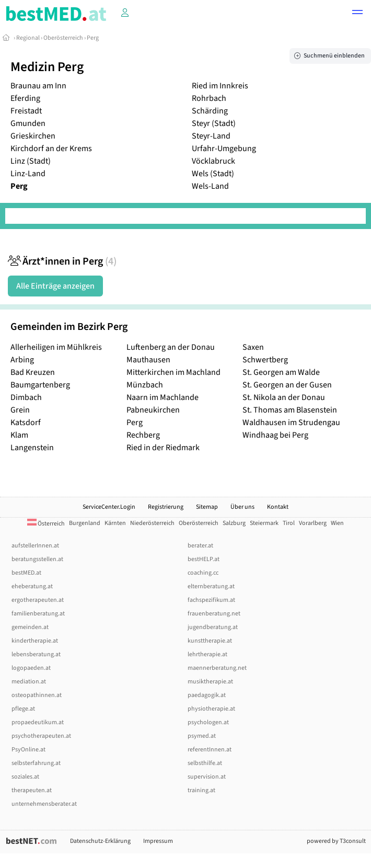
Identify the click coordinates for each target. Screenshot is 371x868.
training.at (201, 790)
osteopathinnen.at (37, 695)
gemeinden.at (30, 627)
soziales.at (25, 777)
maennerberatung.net (217, 668)
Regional (28, 38)
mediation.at (29, 682)
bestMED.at (26, 573)
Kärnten (115, 523)
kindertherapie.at (35, 641)
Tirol (289, 523)
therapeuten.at (32, 790)
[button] (357, 14)
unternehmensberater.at (44, 804)
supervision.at (207, 777)
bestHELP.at (204, 559)
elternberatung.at (211, 586)
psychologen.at (208, 722)
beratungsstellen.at (37, 559)
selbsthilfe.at (205, 763)
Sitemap (207, 507)
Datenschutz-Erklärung (100, 841)
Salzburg (234, 523)
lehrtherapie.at (207, 654)
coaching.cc (203, 573)
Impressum (158, 841)
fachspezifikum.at (211, 600)
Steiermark (264, 523)
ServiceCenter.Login (109, 507)
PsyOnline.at (28, 750)
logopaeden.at (31, 668)
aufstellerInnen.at (35, 546)
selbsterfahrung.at (36, 763)
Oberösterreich (63, 38)
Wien (337, 523)
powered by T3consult (336, 841)
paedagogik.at (207, 695)
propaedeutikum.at (38, 722)
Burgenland (85, 523)
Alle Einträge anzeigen (55, 286)
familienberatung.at (38, 614)
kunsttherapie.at (210, 641)
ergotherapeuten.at (38, 600)
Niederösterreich (152, 523)
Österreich (46, 524)
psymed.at (202, 736)
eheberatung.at (32, 586)
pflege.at (23, 709)
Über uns (242, 507)
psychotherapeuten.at (41, 736)
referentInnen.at (210, 750)
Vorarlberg (313, 523)
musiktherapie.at (210, 682)
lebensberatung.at (36, 654)
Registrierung (166, 507)
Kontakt (278, 507)
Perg (93, 38)
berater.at (200, 546)
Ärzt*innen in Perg (62, 261)
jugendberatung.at (213, 627)
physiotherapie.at (211, 709)
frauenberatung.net (214, 614)
